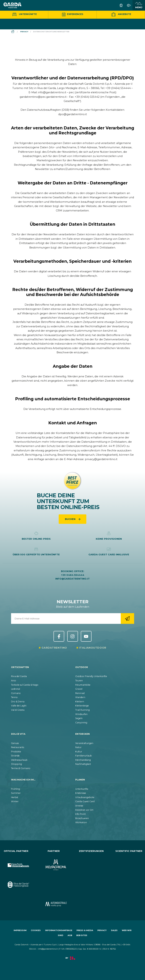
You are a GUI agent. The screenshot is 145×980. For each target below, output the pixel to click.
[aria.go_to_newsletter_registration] (127, 619)
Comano (16, 693)
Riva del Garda (19, 676)
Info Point (81, 814)
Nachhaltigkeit (83, 764)
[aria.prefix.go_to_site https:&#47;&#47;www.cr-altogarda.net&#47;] (16, 862)
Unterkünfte (24, 14)
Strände (15, 756)
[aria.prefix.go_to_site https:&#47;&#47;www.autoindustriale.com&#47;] (54, 901)
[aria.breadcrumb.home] (13, 32)
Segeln (79, 718)
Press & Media (85, 930)
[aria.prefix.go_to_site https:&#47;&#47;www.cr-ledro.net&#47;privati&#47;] (16, 901)
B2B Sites (82, 935)
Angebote (121, 14)
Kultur (79, 752)
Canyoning (81, 723)
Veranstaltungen (84, 743)
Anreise (79, 806)
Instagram (73, 636)
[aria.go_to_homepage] (12, 5)
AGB (70, 935)
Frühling (16, 789)
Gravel (79, 689)
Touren (79, 681)
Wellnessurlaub (19, 760)
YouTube (86, 636)
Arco (14, 681)
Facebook (59, 636)
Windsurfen (81, 714)
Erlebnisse (81, 793)
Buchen (71, 519)
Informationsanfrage (59, 930)
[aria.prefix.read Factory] (72, 960)
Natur (78, 747)
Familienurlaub (84, 756)
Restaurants (18, 747)
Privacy (102, 930)
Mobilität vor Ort (84, 810)
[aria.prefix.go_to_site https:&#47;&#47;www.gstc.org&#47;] (91, 862)
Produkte (16, 752)
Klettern (80, 702)
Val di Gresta (18, 710)
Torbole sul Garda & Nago (25, 685)
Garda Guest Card (85, 801)
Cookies (36, 930)
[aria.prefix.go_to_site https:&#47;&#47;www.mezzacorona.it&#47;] (54, 862)
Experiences (72, 14)
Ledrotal (16, 689)
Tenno (14, 697)
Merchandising (83, 760)
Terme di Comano (21, 768)
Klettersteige (82, 706)
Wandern (80, 697)
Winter (15, 801)
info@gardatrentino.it (72, 579)
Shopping (16, 764)
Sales (114, 930)
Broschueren (82, 818)
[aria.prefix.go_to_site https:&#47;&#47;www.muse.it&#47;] (129, 862)
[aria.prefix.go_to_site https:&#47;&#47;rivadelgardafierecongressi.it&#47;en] (16, 882)
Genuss (15, 743)
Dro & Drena (18, 702)
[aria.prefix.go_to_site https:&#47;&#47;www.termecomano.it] (54, 882)
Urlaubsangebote (85, 797)
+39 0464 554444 (73, 575)
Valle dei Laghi (19, 706)
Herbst (15, 797)
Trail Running (82, 710)
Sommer (16, 793)
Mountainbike (83, 685)
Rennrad (80, 693)
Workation (81, 822)
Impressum (20, 930)
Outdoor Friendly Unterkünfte (91, 676)
